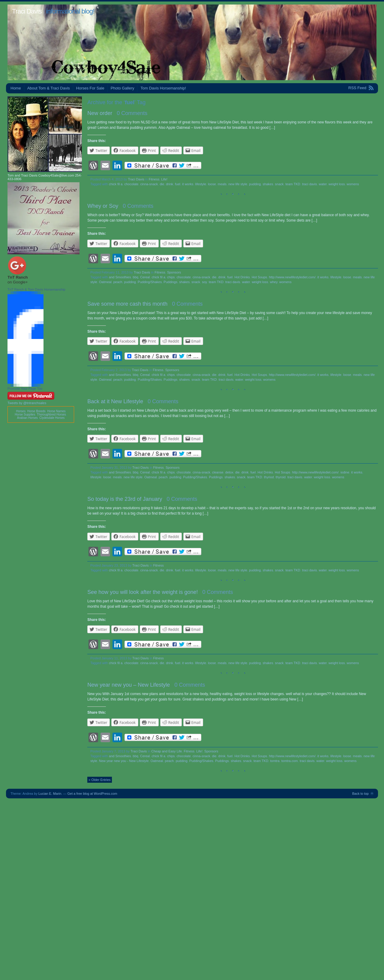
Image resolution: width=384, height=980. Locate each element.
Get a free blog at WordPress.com (92, 794)
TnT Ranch (18, 277)
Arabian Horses (27, 418)
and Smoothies (120, 277)
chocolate (131, 184)
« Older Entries (99, 780)
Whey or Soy (103, 206)
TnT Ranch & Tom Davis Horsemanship (36, 289)
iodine (345, 472)
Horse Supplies (25, 414)
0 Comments (132, 113)
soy (204, 282)
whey (274, 282)
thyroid (281, 477)
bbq (136, 277)
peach (118, 282)
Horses (21, 411)
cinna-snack (149, 184)
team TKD (293, 184)
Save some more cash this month (127, 304)
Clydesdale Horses (52, 418)
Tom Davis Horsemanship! (163, 88)
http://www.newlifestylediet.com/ (292, 277)
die (162, 184)
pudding (255, 184)
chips (171, 277)
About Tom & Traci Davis (49, 88)
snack (279, 184)
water (323, 184)
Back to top (360, 794)
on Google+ (18, 282)
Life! (164, 179)
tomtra (275, 761)
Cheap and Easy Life (166, 751)
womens (353, 184)
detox (229, 472)
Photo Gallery (123, 88)
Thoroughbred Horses (51, 414)
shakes (268, 184)
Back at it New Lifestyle (115, 401)
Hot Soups (259, 277)
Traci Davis (27, 11)
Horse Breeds (36, 411)
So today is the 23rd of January (125, 499)
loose (212, 184)
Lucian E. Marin (50, 794)
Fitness (154, 179)
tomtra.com (290, 761)
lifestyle (201, 184)
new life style (238, 184)
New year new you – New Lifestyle (129, 685)
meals (222, 184)
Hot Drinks (242, 277)
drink (169, 184)
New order (100, 113)
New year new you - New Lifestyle (124, 761)
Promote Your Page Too (25, 389)
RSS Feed (357, 88)
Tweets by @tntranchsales (27, 403)
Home (16, 88)
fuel (178, 184)
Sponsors (174, 272)
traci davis (310, 184)
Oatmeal (105, 282)
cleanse (218, 472)
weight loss (337, 184)
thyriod (269, 477)
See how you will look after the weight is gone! (142, 592)
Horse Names (56, 411)
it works (188, 184)
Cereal (145, 277)
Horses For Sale (90, 88)
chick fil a (116, 184)
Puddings (170, 282)
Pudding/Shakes (150, 282)
